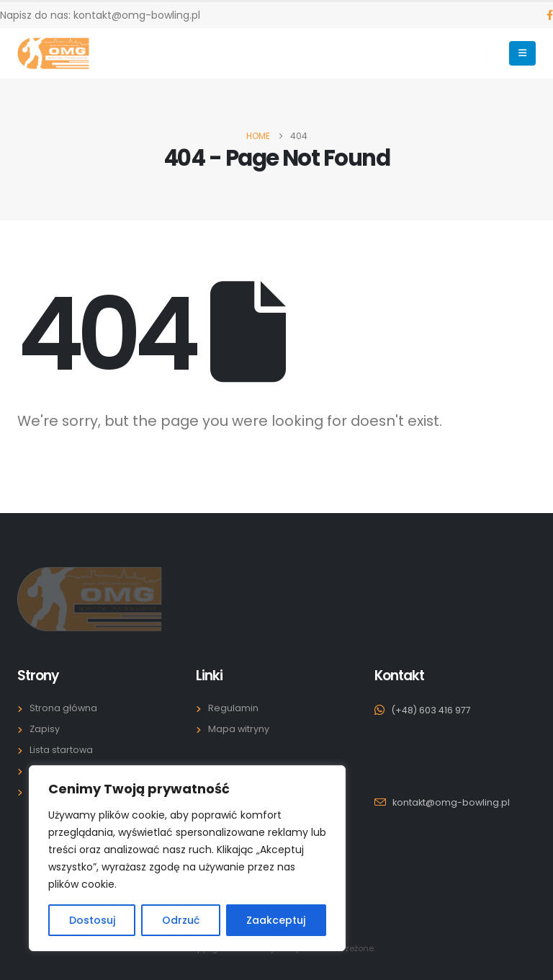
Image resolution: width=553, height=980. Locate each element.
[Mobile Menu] (522, 53)
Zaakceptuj (276, 920)
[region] (187, 858)
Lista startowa (61, 750)
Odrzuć (181, 920)
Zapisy (45, 729)
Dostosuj (92, 920)
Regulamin (233, 708)
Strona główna (63, 708)
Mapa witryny (239, 729)
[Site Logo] (53, 53)
